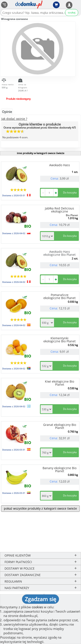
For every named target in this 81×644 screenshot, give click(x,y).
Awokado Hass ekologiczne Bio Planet (60, 253)
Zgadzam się (40, 599)
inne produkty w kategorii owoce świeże (41, 153)
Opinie (7, 112)
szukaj (72, 12)
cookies (37, 607)
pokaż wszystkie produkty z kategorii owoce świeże (40, 508)
